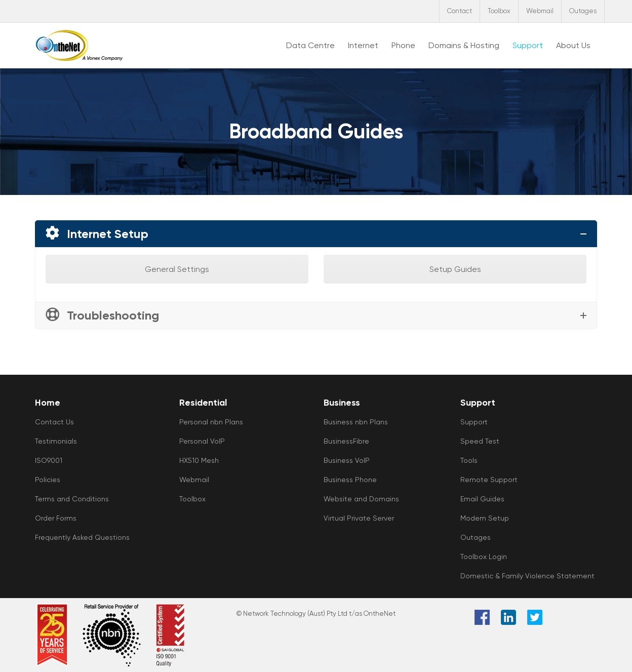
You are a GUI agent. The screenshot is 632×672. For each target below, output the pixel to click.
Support (474, 422)
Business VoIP (347, 460)
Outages (583, 11)
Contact (460, 11)
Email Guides (482, 499)
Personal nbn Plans (211, 422)
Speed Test (480, 441)
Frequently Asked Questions (82, 537)
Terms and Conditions (72, 499)
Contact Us (54, 422)
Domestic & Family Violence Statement (527, 576)
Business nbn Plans (356, 422)
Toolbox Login (484, 557)
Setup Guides (455, 269)
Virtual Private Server (359, 518)
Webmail (540, 11)
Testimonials (56, 441)
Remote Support (489, 480)
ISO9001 (49, 460)
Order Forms (56, 518)
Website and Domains (361, 499)
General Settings (177, 269)
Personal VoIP (202, 441)
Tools (469, 460)
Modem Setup (485, 518)
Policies (48, 480)
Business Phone (350, 480)
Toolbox (499, 11)
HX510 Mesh (199, 460)
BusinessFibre (346, 441)
